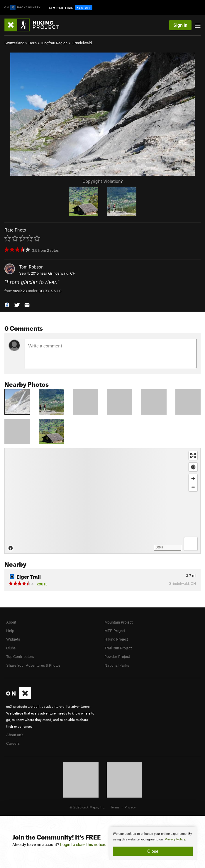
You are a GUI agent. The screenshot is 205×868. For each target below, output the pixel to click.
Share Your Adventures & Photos (33, 665)
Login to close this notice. (83, 845)
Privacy (130, 807)
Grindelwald (82, 43)
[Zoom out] (193, 487)
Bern (33, 43)
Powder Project (117, 656)
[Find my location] (193, 467)
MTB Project (115, 631)
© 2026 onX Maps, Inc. (87, 807)
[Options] (191, 544)
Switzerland (14, 43)
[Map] (103, 501)
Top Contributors (20, 656)
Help (10, 631)
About (11, 622)
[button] (7, 304)
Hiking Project (116, 639)
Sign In (180, 25)
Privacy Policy (175, 839)
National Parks (117, 665)
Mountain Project (118, 622)
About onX (15, 735)
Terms (115, 807)
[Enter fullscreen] (193, 456)
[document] (153, 843)
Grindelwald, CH (62, 273)
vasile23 (20, 291)
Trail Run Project (118, 648)
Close (153, 851)
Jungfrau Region (54, 43)
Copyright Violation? (103, 181)
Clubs (11, 648)
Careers (13, 743)
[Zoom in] (193, 478)
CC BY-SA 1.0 (50, 291)
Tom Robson (31, 267)
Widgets (13, 639)
